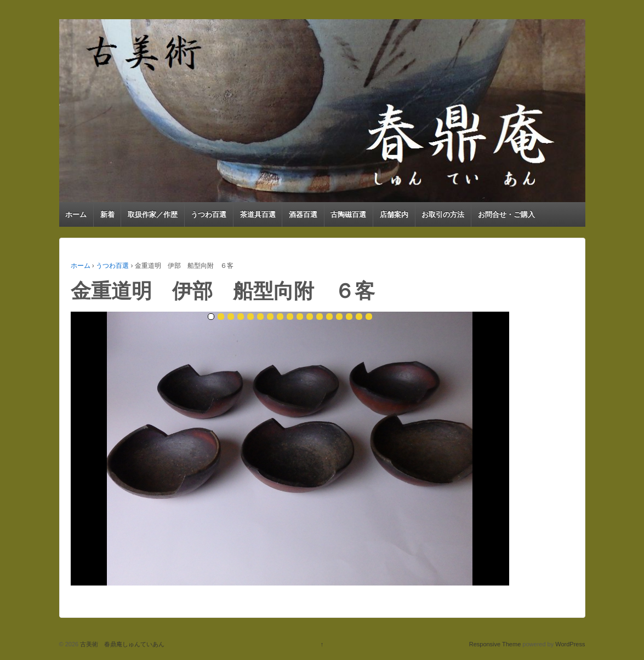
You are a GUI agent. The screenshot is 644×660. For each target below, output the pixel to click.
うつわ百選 (209, 214)
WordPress (570, 644)
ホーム (76, 214)
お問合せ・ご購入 (506, 214)
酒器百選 (303, 214)
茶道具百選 (258, 214)
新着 (107, 214)
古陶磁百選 (348, 214)
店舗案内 (394, 214)
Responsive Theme (495, 644)
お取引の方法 (443, 214)
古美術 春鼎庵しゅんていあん (121, 644)
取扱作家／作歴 (153, 214)
